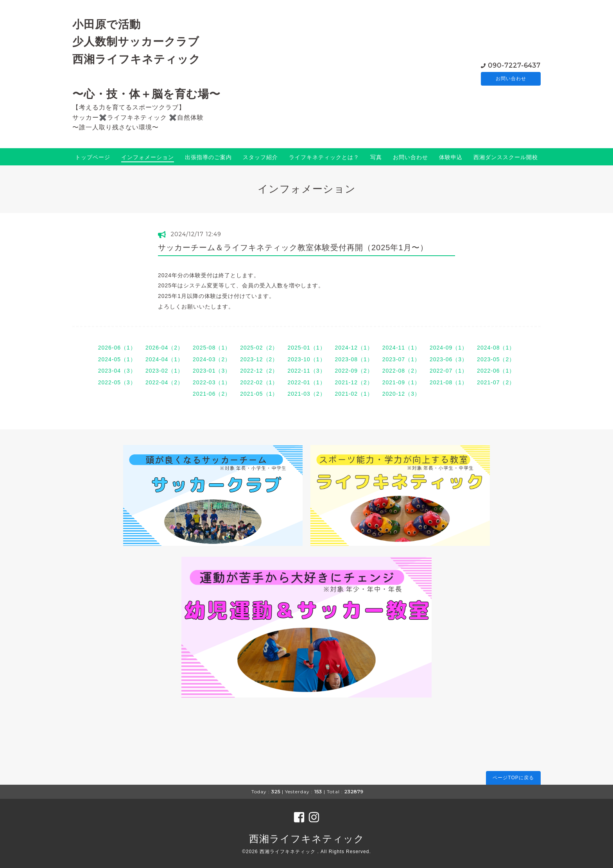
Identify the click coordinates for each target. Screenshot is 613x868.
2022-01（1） (306, 382)
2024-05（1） (117, 359)
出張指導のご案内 (208, 157)
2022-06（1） (496, 371)
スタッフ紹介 (260, 157)
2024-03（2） (212, 359)
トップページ (93, 157)
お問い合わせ (511, 79)
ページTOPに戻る (513, 778)
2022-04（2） (164, 382)
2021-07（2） (496, 382)
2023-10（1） (306, 359)
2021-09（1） (401, 382)
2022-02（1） (259, 382)
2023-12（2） (259, 359)
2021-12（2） (354, 382)
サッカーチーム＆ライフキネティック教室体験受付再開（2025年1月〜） (293, 247)
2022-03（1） (212, 382)
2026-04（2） (164, 348)
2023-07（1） (401, 359)
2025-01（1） (306, 348)
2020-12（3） (401, 394)
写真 (376, 157)
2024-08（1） (496, 348)
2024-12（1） (354, 348)
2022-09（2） (354, 371)
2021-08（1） (449, 382)
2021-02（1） (354, 394)
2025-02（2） (259, 348)
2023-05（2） (496, 359)
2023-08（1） (354, 359)
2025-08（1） (212, 348)
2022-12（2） (259, 371)
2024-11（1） (401, 348)
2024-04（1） (164, 359)
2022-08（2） (401, 371)
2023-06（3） (449, 359)
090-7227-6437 (514, 65)
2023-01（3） (212, 371)
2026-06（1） (117, 348)
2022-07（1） (449, 371)
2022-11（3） (306, 371)
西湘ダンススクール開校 (506, 157)
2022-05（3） (117, 382)
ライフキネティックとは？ (324, 157)
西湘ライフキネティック (307, 839)
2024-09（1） (449, 348)
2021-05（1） (259, 394)
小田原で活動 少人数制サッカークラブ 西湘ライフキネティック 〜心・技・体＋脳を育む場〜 (146, 59)
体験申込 (451, 157)
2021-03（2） (306, 394)
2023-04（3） (117, 371)
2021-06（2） (212, 394)
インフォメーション (148, 157)
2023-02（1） (164, 371)
